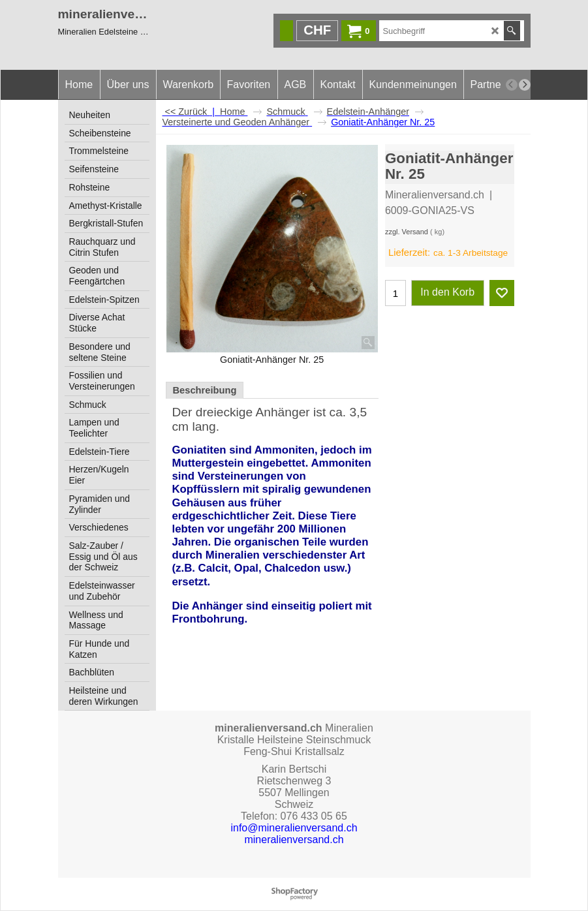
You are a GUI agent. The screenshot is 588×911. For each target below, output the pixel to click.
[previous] (512, 85)
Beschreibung (205, 390)
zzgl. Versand (407, 232)
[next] (525, 85)
